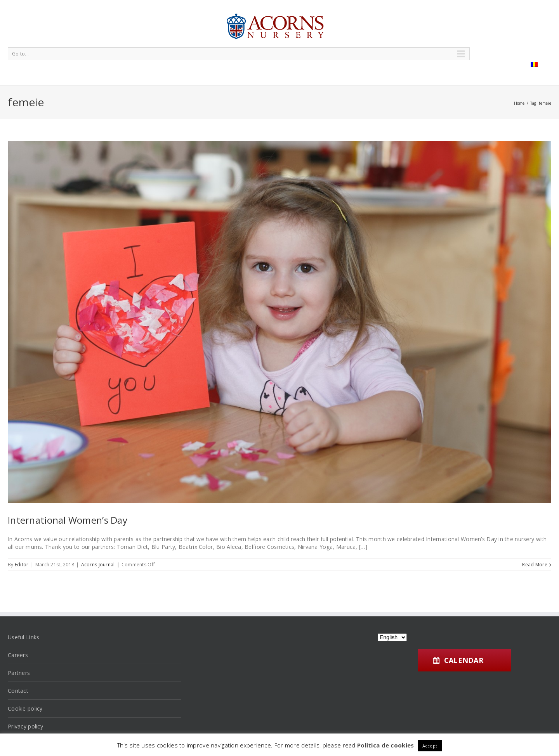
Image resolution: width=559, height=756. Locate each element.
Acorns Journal (98, 565)
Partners (19, 673)
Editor (22, 565)
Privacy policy (25, 726)
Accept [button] (430, 746)
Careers (18, 655)
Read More (535, 565)
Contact (18, 691)
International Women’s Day (68, 520)
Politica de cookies (385, 745)
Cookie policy (25, 708)
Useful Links (23, 637)
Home (519, 103)
